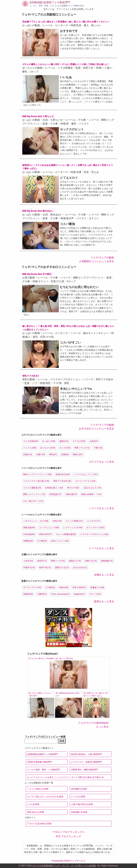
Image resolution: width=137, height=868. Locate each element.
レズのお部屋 (33, 804)
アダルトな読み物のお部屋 (39, 824)
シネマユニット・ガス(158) (36, 521)
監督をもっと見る (104, 601)
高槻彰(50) (28, 594)
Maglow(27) (79, 594)
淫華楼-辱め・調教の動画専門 (85, 770)
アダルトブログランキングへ (69, 832)
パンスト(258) (30, 448)
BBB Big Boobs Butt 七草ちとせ (38, 116)
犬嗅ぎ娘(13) (71, 494)
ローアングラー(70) (32, 587)
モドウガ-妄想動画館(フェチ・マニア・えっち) (55, 866)
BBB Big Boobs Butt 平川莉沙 (37, 274)
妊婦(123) (28, 454)
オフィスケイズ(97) (95, 528)
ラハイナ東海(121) (74, 521)
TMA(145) (57, 521)
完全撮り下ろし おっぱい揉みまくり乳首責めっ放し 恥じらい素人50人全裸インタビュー (66, 22)
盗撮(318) (64, 441)
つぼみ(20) (28, 561)
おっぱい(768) (49, 441)
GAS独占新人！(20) (54, 488)
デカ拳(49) (42, 541)
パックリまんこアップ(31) (86, 474)
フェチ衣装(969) (31, 441)
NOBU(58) (64, 587)
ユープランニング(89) (49, 528)
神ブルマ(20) (73, 488)
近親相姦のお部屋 (79, 812)
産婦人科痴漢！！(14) (91, 494)
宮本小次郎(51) (79, 587)
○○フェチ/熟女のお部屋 (38, 789)
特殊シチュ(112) (82, 448)
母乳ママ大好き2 (31, 376)
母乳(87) (53, 454)
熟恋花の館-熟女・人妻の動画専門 (87, 754)
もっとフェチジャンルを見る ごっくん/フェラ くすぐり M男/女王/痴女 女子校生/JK (65, 777)
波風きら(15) (75, 561)
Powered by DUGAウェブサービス (68, 861)
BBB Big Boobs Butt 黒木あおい (38, 211)
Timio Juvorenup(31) (60, 594)
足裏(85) (65, 454)
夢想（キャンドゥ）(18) (34, 494)
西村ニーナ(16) (58, 561)
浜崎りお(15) (91, 561)
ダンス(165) (65, 448)
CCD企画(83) (29, 534)
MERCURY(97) (46, 534)
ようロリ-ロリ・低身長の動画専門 (87, 762)
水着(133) (41, 454)
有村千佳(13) (45, 568)
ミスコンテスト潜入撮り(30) (36, 481)
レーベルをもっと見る (102, 548)
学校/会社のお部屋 (36, 812)
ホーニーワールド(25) (86, 481)
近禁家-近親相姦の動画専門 (40, 762)
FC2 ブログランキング (68, 836)
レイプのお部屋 (78, 797)
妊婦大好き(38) (63, 474)
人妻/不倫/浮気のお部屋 (82, 804)
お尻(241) (94, 441)
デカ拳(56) (50, 587)
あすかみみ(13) (80, 568)
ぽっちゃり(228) (48, 448)
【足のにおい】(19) (92, 488)
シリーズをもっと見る (102, 508)
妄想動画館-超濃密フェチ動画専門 (50, 2)
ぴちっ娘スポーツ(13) (33, 501)
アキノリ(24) (95, 594)
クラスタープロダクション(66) (94, 534)
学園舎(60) (28, 541)
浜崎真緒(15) (107, 561)
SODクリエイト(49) (60, 541)
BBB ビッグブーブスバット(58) (37, 474)
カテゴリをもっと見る (102, 462)
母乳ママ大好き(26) (62, 481)
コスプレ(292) (79, 441)
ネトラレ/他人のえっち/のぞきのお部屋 (45, 797)
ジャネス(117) (93, 521)
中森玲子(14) (29, 568)
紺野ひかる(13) (62, 568)
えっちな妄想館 (88, 866)
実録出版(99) (29, 528)
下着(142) (98, 448)
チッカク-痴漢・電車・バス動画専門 (44, 770)
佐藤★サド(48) (97, 587)
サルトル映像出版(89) (66, 534)
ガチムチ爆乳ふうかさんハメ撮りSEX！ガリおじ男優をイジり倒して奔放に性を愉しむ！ (66, 64)
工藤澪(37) (42, 594)
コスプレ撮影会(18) (32, 488)
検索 (62, 741)
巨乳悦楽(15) (55, 494)
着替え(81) (78, 454)
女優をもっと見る (104, 575)
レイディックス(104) (73, 528)
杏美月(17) (42, 561)
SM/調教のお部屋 (79, 789)
